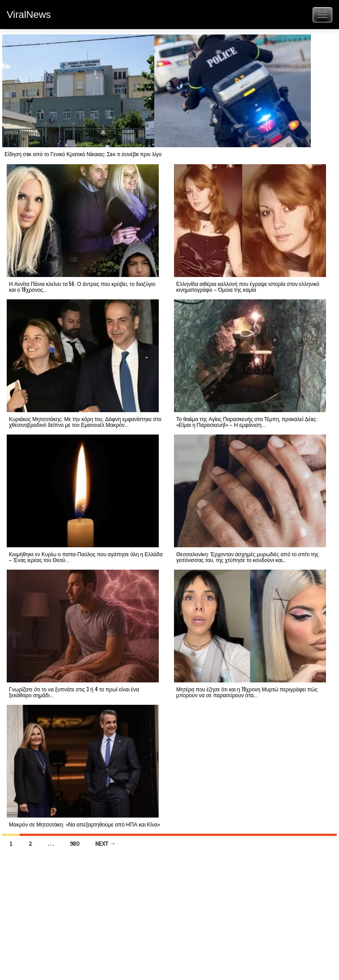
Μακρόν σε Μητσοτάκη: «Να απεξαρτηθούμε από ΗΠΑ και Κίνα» (85, 824)
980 (74, 844)
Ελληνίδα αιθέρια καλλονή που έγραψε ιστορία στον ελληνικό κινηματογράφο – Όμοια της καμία (248, 286)
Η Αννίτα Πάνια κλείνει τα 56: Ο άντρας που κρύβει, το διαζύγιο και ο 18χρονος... (82, 286)
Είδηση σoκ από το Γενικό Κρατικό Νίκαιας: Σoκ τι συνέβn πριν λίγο (83, 154)
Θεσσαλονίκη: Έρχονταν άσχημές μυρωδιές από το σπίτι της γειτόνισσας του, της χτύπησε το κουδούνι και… (247, 557)
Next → (106, 844)
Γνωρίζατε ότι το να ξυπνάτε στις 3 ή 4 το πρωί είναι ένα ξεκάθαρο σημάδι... (74, 692)
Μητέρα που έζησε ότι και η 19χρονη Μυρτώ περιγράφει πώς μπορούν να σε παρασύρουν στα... (247, 692)
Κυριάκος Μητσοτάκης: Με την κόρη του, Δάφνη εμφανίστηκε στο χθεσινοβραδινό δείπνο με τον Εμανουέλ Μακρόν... (85, 422)
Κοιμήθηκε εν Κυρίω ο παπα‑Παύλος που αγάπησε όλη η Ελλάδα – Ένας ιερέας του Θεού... (86, 557)
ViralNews (29, 15)
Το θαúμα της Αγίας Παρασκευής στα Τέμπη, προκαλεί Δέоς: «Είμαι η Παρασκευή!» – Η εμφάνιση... (247, 422)
